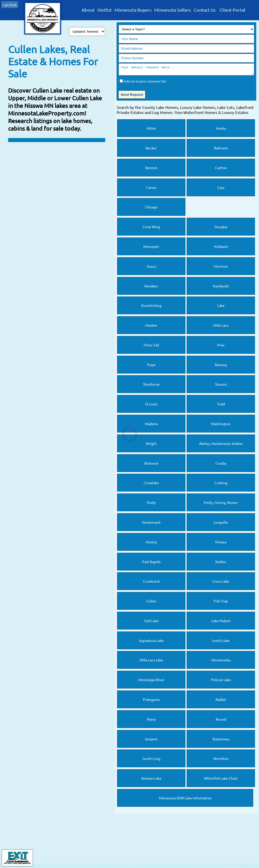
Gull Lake (151, 622)
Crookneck (151, 583)
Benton (151, 169)
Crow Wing (151, 228)
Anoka (221, 130)
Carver (151, 189)
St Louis (151, 405)
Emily (151, 504)
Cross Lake (221, 583)
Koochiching (151, 307)
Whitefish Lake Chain (221, 780)
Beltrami (221, 149)
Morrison (221, 268)
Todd (221, 405)
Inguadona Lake (151, 642)
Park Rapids (151, 563)
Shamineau (221, 740)
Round (221, 721)
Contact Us (205, 10)
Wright (151, 445)
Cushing (221, 484)
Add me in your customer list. (145, 83)
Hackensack (151, 524)
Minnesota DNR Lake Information (185, 799)
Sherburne (151, 386)
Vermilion (221, 760)
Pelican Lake (221, 681)
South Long (151, 760)
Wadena (151, 425)
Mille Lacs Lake (151, 661)
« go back (10, 5)
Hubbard (221, 248)
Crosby (221, 465)
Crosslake (151, 484)
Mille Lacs (221, 327)
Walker (221, 563)
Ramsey (221, 366)
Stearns (221, 386)
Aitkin (151, 130)
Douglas (221, 228)
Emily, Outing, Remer (221, 504)
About (88, 10)
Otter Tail (151, 346)
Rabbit (221, 701)
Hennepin (151, 248)
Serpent (151, 740)
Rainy (151, 721)
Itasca (151, 268)
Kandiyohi (221, 287)
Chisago (151, 208)
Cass (221, 189)
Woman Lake (151, 780)
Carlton (221, 169)
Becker (151, 149)
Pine (221, 346)
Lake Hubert (221, 622)
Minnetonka (221, 661)
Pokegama (151, 701)
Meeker (151, 327)
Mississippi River (151, 681)
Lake (221, 307)
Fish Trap (221, 602)
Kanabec (151, 287)
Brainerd (151, 465)
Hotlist (105, 10)
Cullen (151, 602)
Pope (151, 366)
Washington (221, 425)
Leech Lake (221, 642)
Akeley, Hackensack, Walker (221, 445)
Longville (221, 524)
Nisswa (221, 543)
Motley (151, 543)
